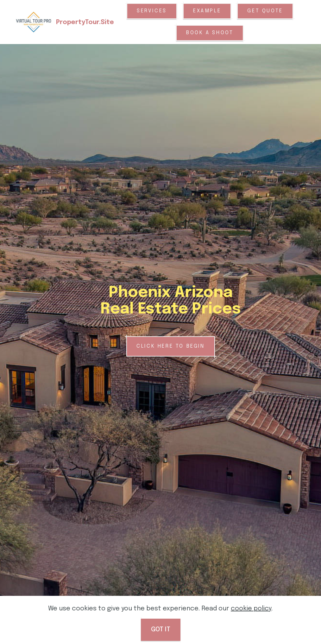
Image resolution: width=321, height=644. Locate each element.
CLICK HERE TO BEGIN (170, 346)
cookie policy (251, 625)
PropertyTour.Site (85, 22)
